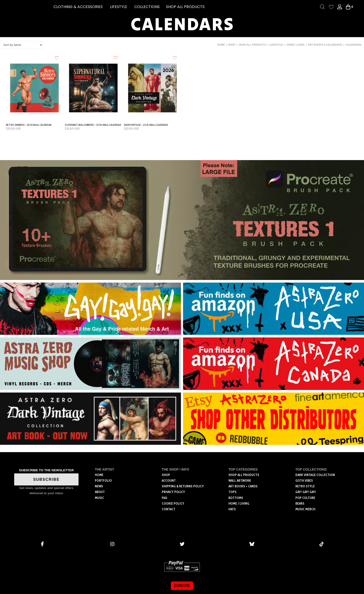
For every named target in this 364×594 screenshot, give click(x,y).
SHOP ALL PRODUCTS (185, 7)
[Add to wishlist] (57, 58)
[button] (78, 7)
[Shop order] (22, 45)
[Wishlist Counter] (331, 7)
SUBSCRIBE (46, 479)
